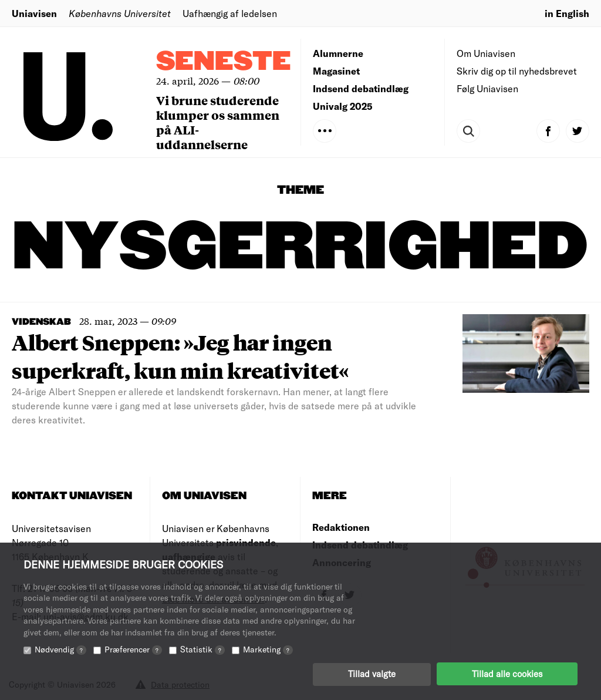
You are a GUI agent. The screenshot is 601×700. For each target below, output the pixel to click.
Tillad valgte (372, 674)
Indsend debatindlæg (361, 88)
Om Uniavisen (486, 53)
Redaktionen (341, 527)
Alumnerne (338, 53)
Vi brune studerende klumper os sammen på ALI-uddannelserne (218, 122)
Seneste (224, 62)
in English (567, 13)
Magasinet (336, 71)
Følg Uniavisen (487, 88)
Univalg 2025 (343, 106)
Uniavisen (34, 13)
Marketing (268, 649)
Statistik (202, 649)
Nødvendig (60, 649)
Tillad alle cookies (507, 674)
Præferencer (133, 649)
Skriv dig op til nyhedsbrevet (517, 71)
